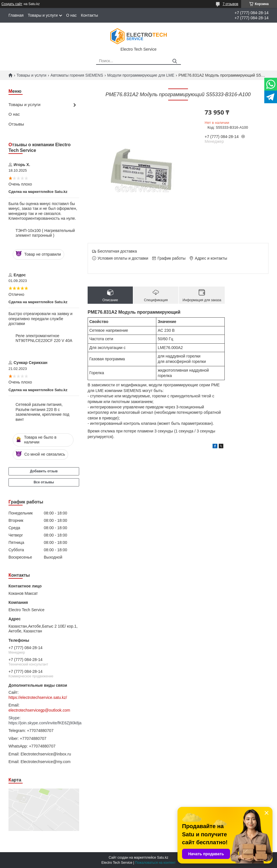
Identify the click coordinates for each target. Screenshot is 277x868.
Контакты (89, 15)
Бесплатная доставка (117, 251)
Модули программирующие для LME (141, 75)
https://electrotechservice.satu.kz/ (38, 697)
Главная (16, 15)
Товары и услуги (43, 15)
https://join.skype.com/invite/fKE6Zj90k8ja (44, 723)
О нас (71, 15)
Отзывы (16, 124)
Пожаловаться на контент (155, 863)
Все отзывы (44, 482)
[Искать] (175, 61)
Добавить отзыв (44, 471)
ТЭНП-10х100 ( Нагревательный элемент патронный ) (45, 233)
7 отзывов (231, 4)
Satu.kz (163, 858)
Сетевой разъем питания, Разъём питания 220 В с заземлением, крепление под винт (42, 412)
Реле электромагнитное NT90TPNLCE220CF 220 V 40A (44, 338)
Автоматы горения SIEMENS (77, 75)
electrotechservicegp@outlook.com (39, 710)
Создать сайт (12, 4)
